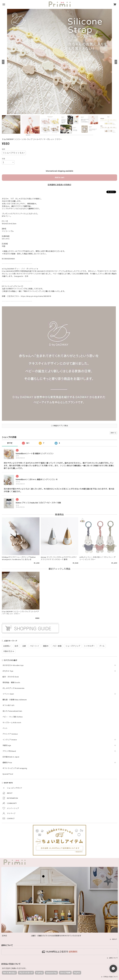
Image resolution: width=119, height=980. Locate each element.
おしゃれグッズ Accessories (13, 688)
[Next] (116, 62)
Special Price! (8, 774)
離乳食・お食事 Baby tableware (15, 700)
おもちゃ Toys (8, 671)
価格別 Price (7, 763)
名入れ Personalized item (12, 711)
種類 (3, 149)
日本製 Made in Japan (11, 757)
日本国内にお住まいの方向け (59, 185)
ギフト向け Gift (8, 705)
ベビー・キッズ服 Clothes (13, 717)
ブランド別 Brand (9, 751)
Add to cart (59, 177)
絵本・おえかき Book (11, 677)
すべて (10, 443)
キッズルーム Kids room (12, 723)
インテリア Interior (10, 740)
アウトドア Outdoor (10, 734)
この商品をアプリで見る (59, 426)
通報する (113, 433)
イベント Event (8, 694)
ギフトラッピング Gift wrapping (15, 768)
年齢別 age (7, 745)
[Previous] (3, 62)
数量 (3, 159)
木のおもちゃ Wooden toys (13, 665)
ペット (5, 728)
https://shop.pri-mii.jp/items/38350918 (36, 296)
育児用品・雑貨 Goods (11, 683)
